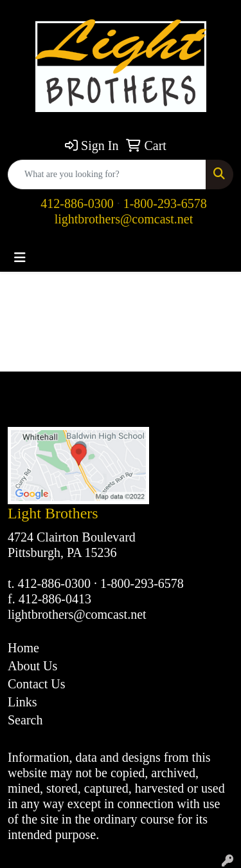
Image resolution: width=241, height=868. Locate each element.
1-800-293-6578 (165, 203)
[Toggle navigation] (20, 258)
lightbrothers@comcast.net (124, 219)
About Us (32, 666)
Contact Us (36, 684)
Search (25, 720)
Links (22, 702)
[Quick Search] (107, 175)
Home (23, 648)
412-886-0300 (77, 203)
